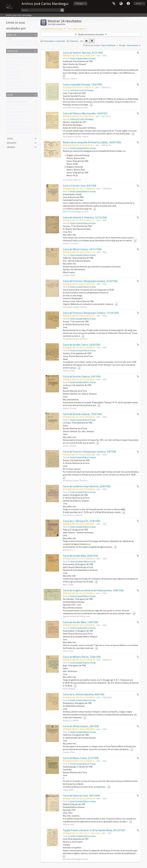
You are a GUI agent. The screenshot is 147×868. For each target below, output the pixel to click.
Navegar (80, 3)
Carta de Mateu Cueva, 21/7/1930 (81, 758)
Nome (10, 94)
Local (10, 138)
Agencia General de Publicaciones (21, 89)
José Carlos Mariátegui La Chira (20, 58)
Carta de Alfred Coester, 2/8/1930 (81, 726)
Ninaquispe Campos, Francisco (20, 62)
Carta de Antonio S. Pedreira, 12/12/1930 (85, 217)
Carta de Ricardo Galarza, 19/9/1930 (82, 414)
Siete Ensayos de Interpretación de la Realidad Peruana (30, 123)
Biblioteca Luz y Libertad (17, 126)
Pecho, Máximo (13, 86)
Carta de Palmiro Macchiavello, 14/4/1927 (85, 113)
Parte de (12, 35)
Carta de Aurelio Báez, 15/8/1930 (80, 622)
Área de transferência (114, 4)
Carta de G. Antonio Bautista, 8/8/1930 (84, 694)
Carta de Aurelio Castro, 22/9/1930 (81, 345)
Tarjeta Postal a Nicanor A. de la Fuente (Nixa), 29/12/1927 (94, 830)
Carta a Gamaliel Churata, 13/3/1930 (82, 84)
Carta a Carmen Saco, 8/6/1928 (80, 186)
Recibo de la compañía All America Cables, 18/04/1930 (92, 142)
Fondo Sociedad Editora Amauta (20, 42)
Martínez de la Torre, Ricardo (19, 105)
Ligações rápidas (128, 4)
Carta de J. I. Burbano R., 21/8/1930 (81, 521)
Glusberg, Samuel (14, 116)
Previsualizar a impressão (53, 41)
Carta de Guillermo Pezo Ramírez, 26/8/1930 (87, 486)
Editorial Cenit (13, 76)
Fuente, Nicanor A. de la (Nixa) (19, 133)
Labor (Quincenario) (15, 119)
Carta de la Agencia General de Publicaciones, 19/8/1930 (93, 590)
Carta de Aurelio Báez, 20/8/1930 (80, 556)
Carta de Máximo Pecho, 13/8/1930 (82, 657)
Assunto (12, 143)
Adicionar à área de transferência (138, 53)
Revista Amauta (13, 109)
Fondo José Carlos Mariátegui (19, 46)
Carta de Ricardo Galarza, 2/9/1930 (82, 377)
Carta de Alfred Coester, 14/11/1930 (82, 249)
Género (11, 147)
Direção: (123, 45)
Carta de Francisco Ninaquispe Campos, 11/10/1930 (91, 313)
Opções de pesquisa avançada (91, 34)
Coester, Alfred (13, 65)
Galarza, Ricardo (13, 72)
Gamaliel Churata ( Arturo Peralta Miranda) (25, 130)
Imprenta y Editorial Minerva (19, 112)
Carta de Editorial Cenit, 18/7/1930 (81, 796)
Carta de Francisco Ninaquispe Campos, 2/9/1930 (89, 452)
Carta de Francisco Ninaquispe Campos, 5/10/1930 (90, 281)
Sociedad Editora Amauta (17, 102)
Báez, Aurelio (12, 69)
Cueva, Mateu (12, 79)
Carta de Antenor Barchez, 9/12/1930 (83, 53)
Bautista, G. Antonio (15, 82)
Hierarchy (73, 41)
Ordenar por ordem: (92, 45)
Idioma (121, 4)
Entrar (139, 3)
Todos (9, 39)
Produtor (12, 51)
